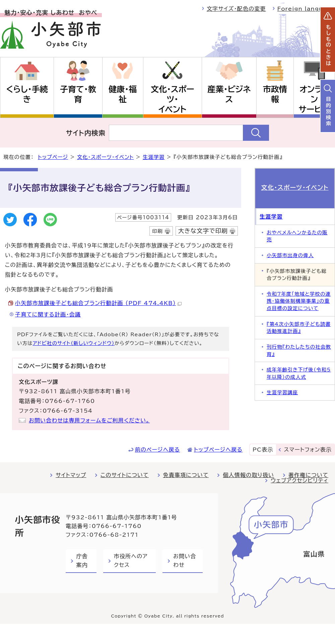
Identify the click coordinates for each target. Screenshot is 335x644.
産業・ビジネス (229, 94)
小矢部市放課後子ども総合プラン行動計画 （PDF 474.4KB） (98, 303)
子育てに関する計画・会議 (48, 314)
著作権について (308, 475)
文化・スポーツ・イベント (173, 99)
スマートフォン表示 (308, 450)
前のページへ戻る (158, 450)
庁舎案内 (82, 561)
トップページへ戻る (218, 450)
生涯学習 (154, 157)
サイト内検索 (86, 133)
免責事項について (186, 475)
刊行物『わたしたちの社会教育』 (299, 350)
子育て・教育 (78, 94)
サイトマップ (71, 475)
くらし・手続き (27, 94)
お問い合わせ (185, 561)
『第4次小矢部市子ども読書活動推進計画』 (299, 328)
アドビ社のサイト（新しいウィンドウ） (74, 343)
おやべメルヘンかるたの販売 (297, 236)
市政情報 (275, 94)
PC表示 (263, 450)
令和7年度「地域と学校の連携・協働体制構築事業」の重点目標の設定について (299, 301)
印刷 (157, 231)
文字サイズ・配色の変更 (236, 9)
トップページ (53, 157)
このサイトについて (125, 475)
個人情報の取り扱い (248, 475)
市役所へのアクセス (131, 561)
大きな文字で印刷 (203, 231)
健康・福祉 (123, 94)
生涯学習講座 (282, 392)
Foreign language (306, 9)
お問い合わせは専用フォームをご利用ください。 (89, 420)
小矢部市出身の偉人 (290, 255)
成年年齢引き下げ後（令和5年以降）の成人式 (299, 373)
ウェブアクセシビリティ (299, 480)
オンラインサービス (314, 99)
